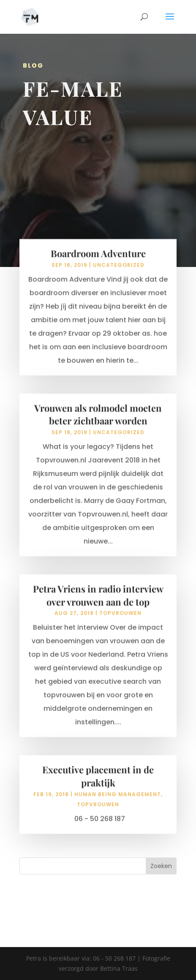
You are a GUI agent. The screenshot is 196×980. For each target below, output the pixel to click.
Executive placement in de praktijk (98, 782)
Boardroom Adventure (98, 259)
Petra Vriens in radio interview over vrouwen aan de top (98, 601)
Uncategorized (119, 271)
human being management (118, 800)
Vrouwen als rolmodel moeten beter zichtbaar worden (98, 421)
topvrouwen (120, 619)
